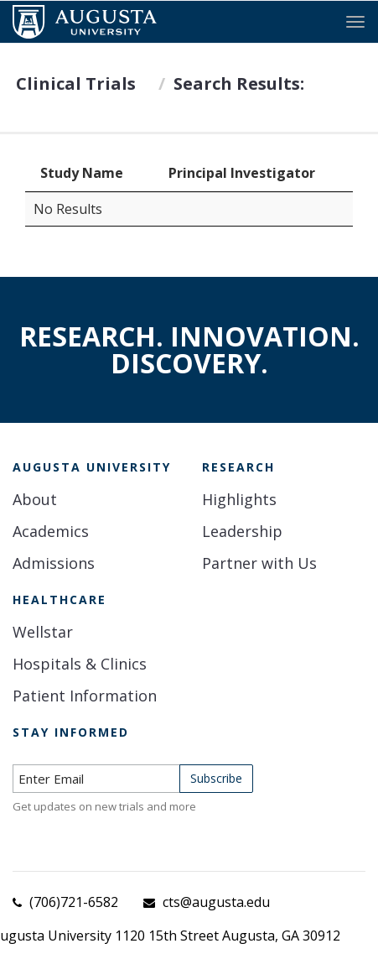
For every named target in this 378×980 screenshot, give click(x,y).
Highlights (239, 499)
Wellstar (43, 632)
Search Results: (239, 83)
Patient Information (85, 696)
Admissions (54, 563)
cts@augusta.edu (216, 902)
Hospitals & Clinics (80, 664)
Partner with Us (259, 563)
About (35, 499)
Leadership (242, 531)
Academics (51, 531)
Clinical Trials (76, 83)
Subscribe (216, 778)
